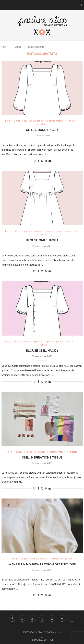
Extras (18, 47)
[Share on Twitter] (42, 161)
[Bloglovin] (72, 619)
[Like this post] (34, 161)
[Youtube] (62, 619)
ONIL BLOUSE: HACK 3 (42, 130)
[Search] (81, 5)
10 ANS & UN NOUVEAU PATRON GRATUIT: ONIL (42, 564)
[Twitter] (22, 619)
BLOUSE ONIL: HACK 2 (42, 240)
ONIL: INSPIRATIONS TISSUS (42, 457)
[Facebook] (12, 619)
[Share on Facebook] (38, 161)
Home (4, 47)
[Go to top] (42, 640)
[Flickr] (52, 619)
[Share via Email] (50, 161)
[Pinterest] (42, 619)
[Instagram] (32, 619)
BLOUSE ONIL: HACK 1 (42, 351)
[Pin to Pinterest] (46, 161)
